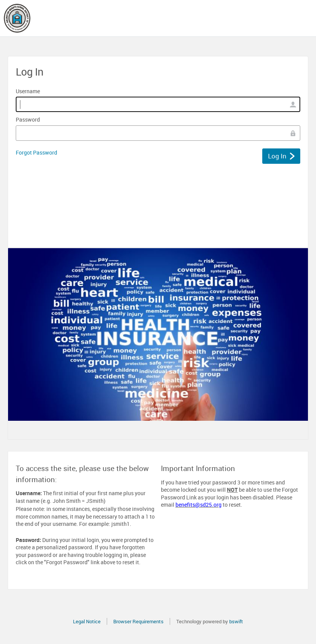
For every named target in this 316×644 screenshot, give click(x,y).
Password (28, 119)
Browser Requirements (138, 621)
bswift (236, 621)
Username (28, 91)
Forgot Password (36, 152)
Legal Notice (87, 621)
